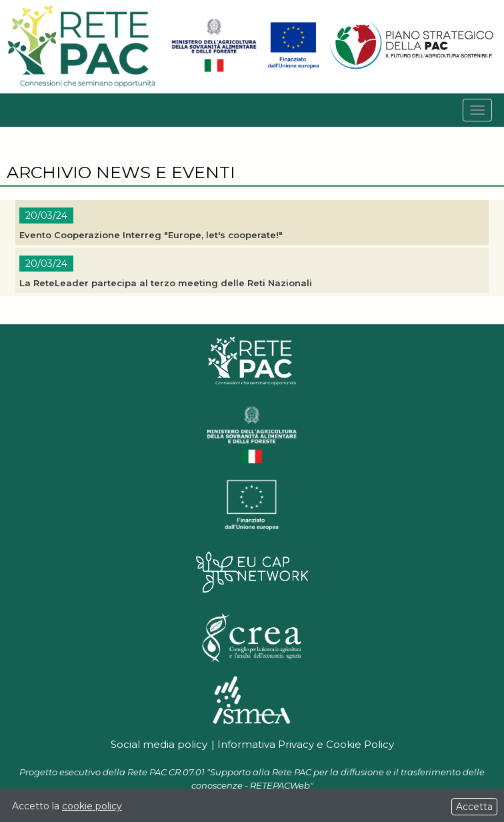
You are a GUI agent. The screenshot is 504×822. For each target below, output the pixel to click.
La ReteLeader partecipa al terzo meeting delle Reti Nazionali (166, 283)
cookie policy (92, 806)
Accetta (474, 807)
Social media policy (159, 744)
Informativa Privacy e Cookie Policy (306, 744)
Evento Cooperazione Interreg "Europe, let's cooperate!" (151, 235)
